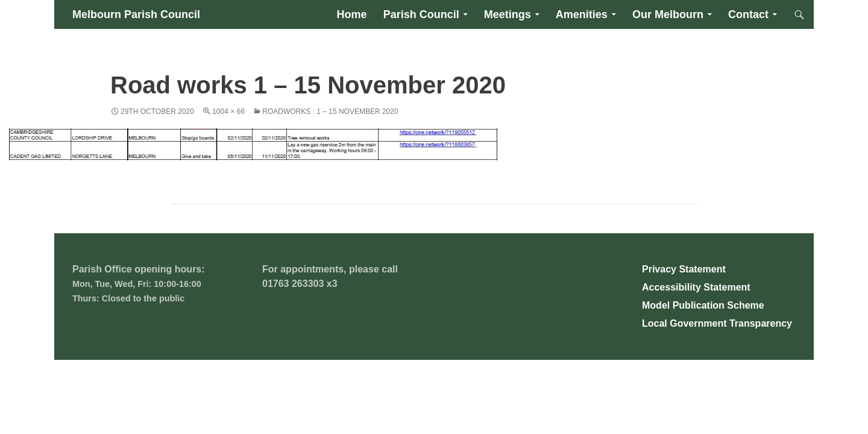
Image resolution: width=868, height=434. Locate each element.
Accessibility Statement (696, 287)
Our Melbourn (668, 14)
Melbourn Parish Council (136, 14)
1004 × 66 (228, 112)
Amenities (582, 14)
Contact (748, 14)
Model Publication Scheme (703, 305)
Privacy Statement (684, 269)
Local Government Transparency (717, 323)
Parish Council (421, 14)
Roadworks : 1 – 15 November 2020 (330, 112)
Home (352, 14)
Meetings (508, 14)
